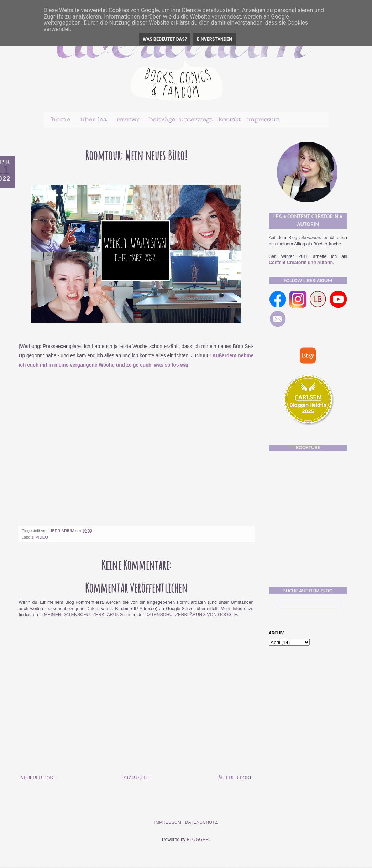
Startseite (137, 778)
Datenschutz (201, 822)
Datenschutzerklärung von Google (191, 615)
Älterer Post (235, 778)
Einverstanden (214, 39)
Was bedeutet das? (165, 39)
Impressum (168, 822)
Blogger (198, 840)
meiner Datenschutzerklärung (83, 615)
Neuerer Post (38, 778)
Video (42, 537)
